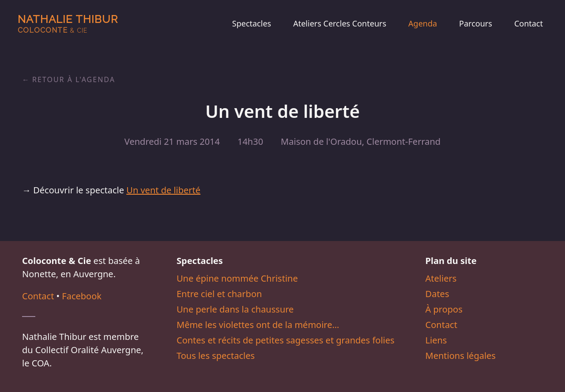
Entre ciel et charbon (219, 294)
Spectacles (252, 23)
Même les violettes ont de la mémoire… (258, 325)
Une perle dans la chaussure (235, 309)
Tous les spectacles (216, 356)
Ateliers (441, 278)
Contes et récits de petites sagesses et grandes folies (286, 340)
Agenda (423, 23)
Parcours (476, 23)
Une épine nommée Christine (237, 278)
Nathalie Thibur (68, 24)
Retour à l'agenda (74, 79)
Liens (436, 340)
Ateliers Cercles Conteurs (340, 23)
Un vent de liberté (163, 190)
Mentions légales (461, 356)
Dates (437, 294)
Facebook (82, 296)
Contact (529, 23)
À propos (444, 309)
